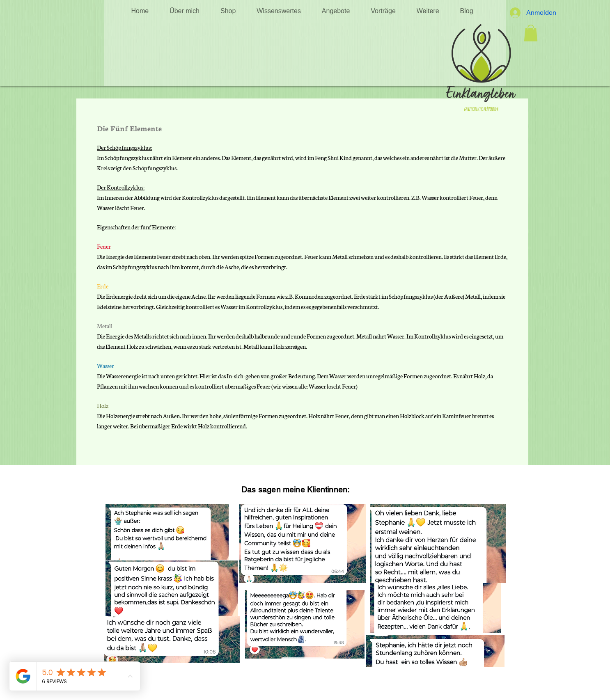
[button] (279, 11)
